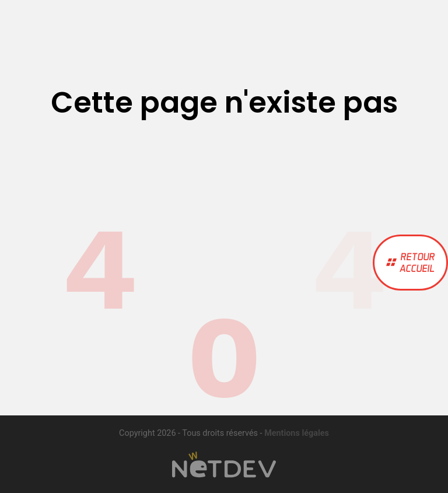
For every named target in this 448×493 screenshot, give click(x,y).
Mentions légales (297, 433)
